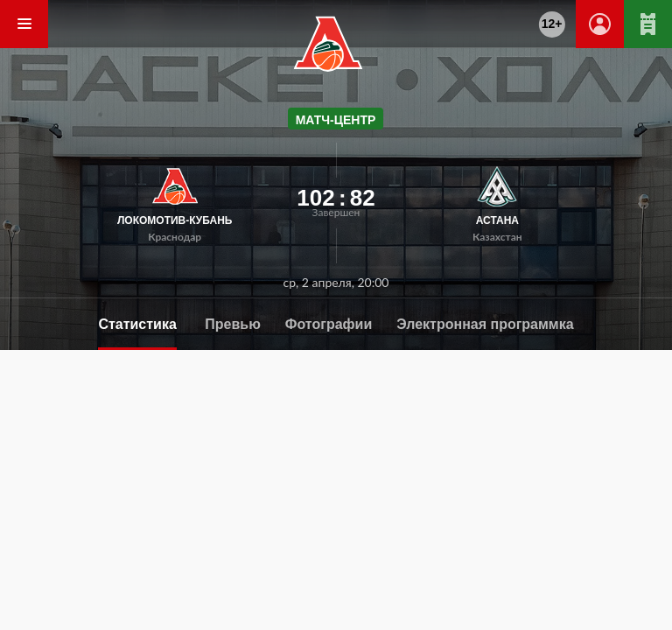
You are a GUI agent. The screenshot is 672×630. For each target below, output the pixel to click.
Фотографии (329, 324)
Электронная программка (485, 324)
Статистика (137, 324)
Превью (233, 324)
